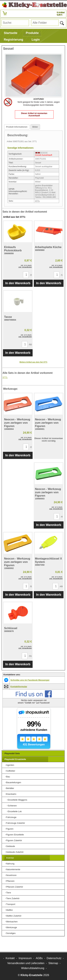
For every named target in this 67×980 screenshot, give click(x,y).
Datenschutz (54, 958)
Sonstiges (11, 933)
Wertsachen (12, 922)
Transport (11, 904)
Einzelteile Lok (15, 811)
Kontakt (10, 958)
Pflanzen (10, 881)
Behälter (10, 788)
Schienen (12, 806)
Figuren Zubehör (14, 840)
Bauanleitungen (14, 782)
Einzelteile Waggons (17, 800)
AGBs (39, 958)
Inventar (10, 858)
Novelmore (11, 875)
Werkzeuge (12, 927)
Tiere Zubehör (13, 898)
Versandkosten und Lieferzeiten (26, 963)
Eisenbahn (11, 794)
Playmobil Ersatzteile (15, 759)
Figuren (10, 829)
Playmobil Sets (12, 753)
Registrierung (13, 40)
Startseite (11, 33)
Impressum (25, 958)
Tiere (9, 893)
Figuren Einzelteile (15, 835)
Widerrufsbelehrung (33, 968)
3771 (37, 201)
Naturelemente (13, 869)
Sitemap (53, 963)
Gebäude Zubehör (15, 852)
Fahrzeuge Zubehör (16, 823)
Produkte (32, 33)
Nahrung (10, 864)
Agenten (10, 765)
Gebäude (11, 846)
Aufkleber (11, 771)
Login (36, 40)
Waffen (9, 910)
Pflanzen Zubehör (15, 887)
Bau (8, 777)
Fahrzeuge (11, 817)
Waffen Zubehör (14, 916)
